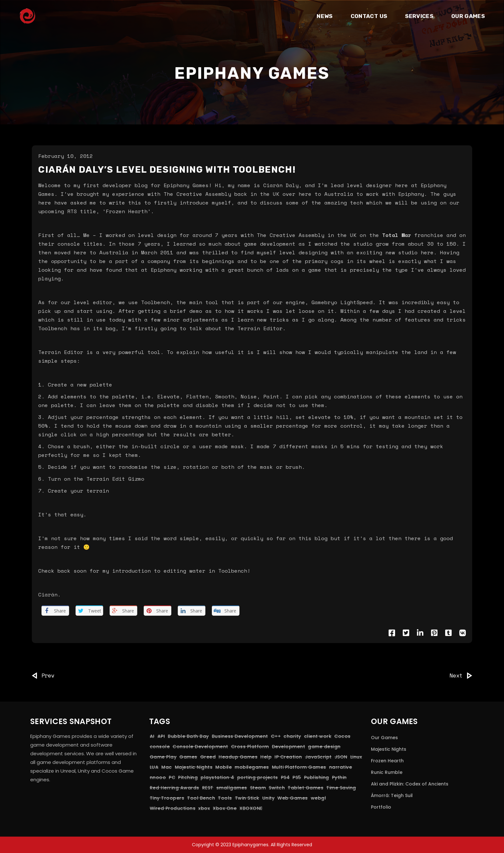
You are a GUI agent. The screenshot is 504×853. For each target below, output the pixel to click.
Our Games (384, 738)
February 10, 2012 (66, 156)
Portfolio (381, 807)
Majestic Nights (389, 749)
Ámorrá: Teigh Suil (392, 795)
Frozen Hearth (387, 761)
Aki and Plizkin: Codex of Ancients (410, 784)
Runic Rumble (387, 772)
